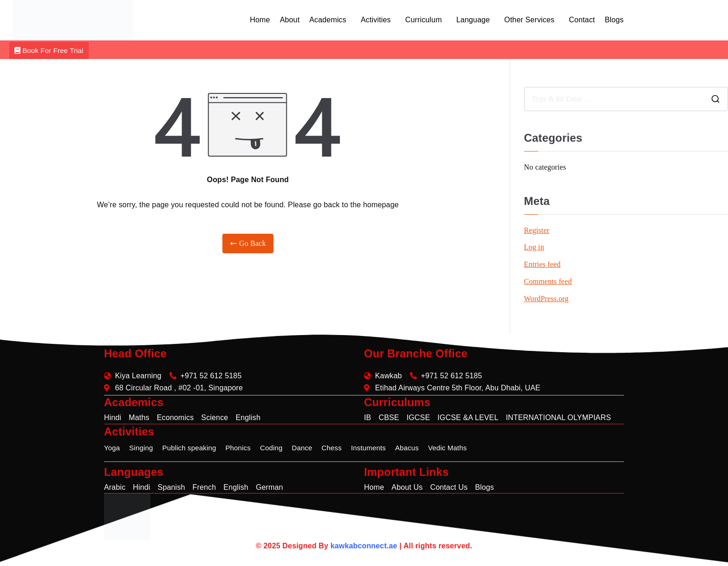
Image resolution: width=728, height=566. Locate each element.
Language (473, 20)
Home (260, 20)
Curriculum (424, 20)
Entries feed (543, 264)
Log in (534, 247)
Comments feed (548, 281)
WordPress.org (546, 299)
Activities (376, 20)
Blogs (614, 20)
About (290, 20)
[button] (330, 20)
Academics (328, 20)
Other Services (529, 20)
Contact (582, 20)
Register (537, 230)
